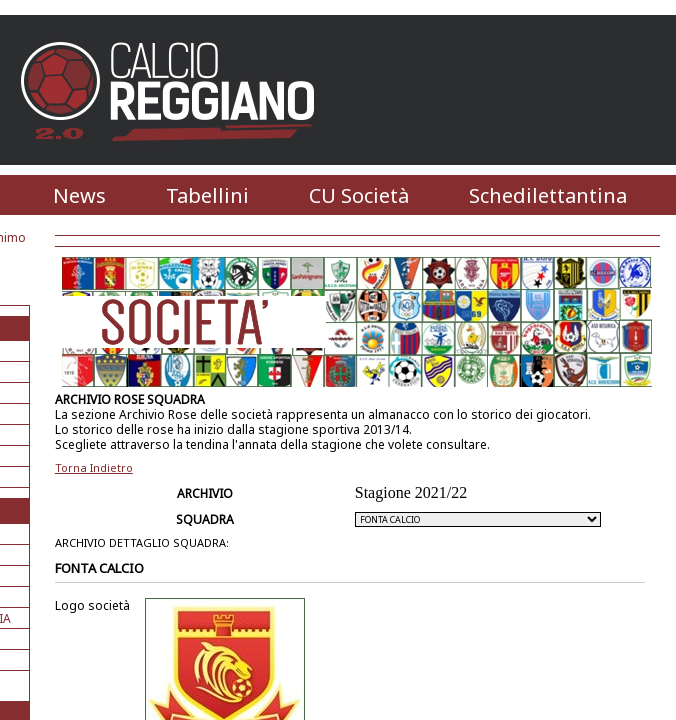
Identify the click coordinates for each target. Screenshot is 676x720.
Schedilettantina (548, 195)
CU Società (359, 195)
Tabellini (207, 195)
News (79, 195)
